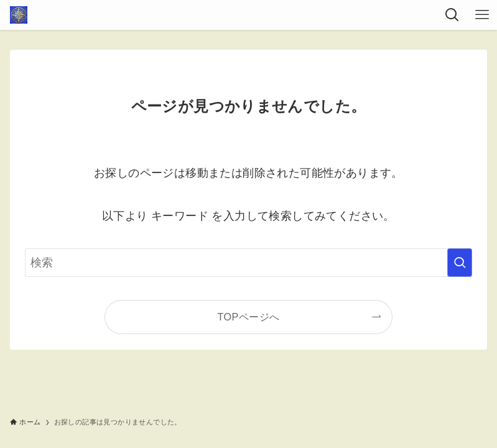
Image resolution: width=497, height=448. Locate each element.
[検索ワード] (248, 263)
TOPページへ (249, 317)
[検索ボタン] (452, 15)
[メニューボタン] (482, 15)
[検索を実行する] (460, 263)
